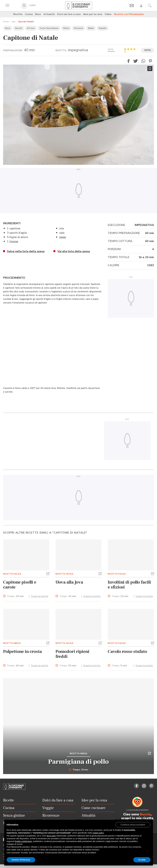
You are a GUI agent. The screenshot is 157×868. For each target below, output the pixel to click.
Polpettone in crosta (22, 652)
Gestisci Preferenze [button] (21, 860)
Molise (66, 28)
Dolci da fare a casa (69, 14)
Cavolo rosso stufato (127, 652)
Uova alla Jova (69, 582)
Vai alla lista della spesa (74, 251)
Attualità (49, 14)
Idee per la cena (93, 14)
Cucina (29, 14)
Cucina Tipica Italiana (49, 28)
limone (14, 241)
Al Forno (31, 28)
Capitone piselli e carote (20, 585)
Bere (38, 14)
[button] (128, 61)
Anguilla (103, 28)
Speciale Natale (26, 22)
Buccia (145, 814)
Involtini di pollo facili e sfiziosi (129, 585)
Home (6, 22)
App (13, 22)
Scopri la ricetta (40, 596)
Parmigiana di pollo (78, 762)
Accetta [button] (142, 860)
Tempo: (15, 596)
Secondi (19, 28)
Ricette (18, 14)
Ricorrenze (79, 28)
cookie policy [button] (98, 833)
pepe (63, 237)
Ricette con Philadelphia (129, 14)
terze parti (51, 836)
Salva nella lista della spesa (26, 251)
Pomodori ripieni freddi (72, 654)
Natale (91, 28)
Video (108, 14)
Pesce (8, 28)
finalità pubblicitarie (23, 841)
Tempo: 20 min (78, 770)
